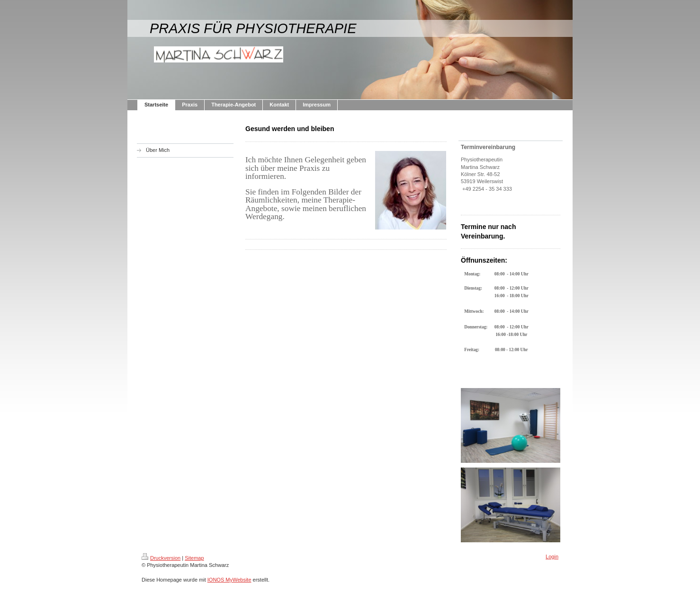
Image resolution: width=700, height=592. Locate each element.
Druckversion (161, 558)
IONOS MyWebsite (229, 580)
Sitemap (194, 558)
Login (552, 557)
